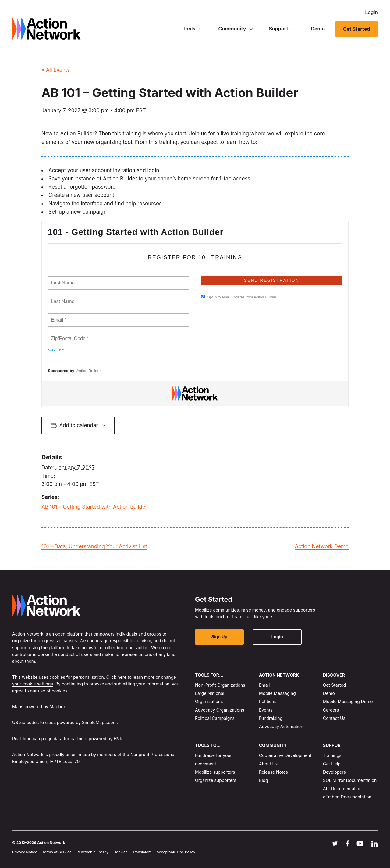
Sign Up (220, 637)
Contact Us (334, 718)
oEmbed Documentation (347, 797)
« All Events (56, 70)
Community (232, 29)
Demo (318, 29)
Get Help (332, 764)
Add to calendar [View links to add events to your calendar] (79, 425)
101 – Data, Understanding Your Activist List (94, 546)
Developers (334, 772)
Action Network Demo (322, 546)
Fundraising (271, 718)
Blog (264, 780)
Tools (189, 29)
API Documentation (342, 788)
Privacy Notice (25, 852)
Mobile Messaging (277, 693)
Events (266, 710)
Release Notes (273, 772)
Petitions (268, 701)
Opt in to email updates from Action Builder (238, 297)
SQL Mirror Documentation (350, 780)
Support (278, 29)
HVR (118, 739)
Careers (331, 710)
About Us (268, 764)
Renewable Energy (92, 852)
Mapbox (57, 707)
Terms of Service (57, 852)
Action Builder (89, 371)
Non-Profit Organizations (220, 685)
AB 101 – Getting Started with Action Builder (94, 507)
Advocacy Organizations (220, 710)
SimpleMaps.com (99, 722)
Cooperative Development (285, 755)
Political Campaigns (215, 718)
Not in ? (56, 350)
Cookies (120, 852)
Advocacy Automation (281, 726)
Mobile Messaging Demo (348, 701)
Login (371, 12)
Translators (142, 852)
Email (264, 685)
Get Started (356, 29)
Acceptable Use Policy (176, 852)
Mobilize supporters (215, 772)
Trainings (332, 755)
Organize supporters (216, 780)
